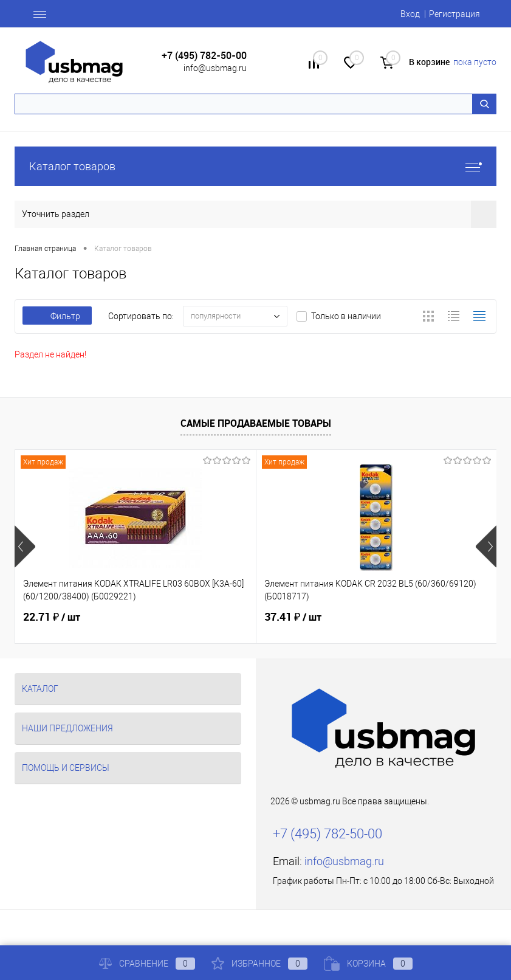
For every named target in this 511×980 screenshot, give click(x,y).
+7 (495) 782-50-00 (204, 56)
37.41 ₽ (293, 617)
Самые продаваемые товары (256, 423)
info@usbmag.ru (215, 68)
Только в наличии (346, 316)
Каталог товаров (255, 166)
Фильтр (57, 316)
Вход (410, 14)
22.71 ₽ (52, 617)
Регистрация (454, 14)
